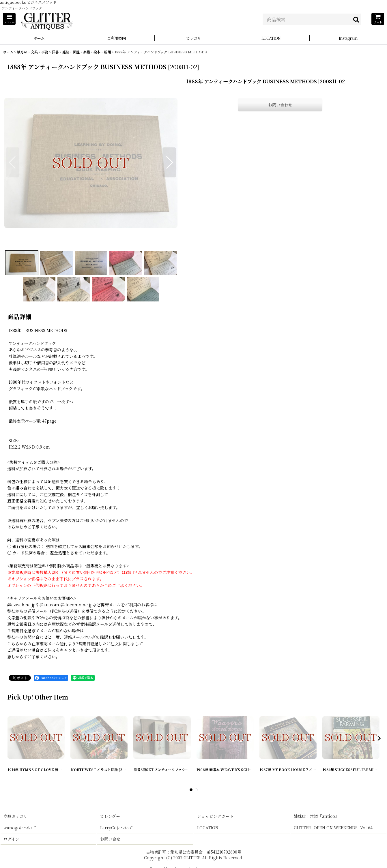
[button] (9, 19)
